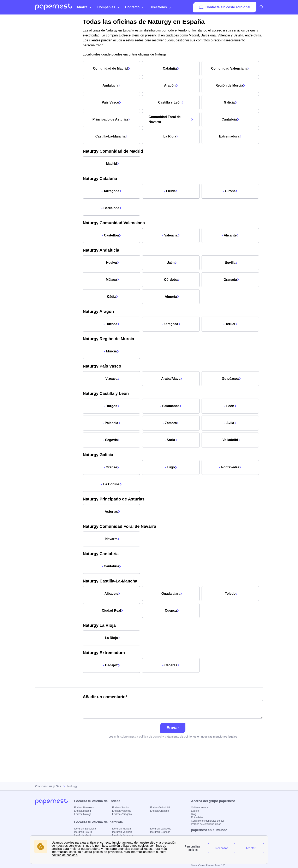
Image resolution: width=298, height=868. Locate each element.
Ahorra (84, 7)
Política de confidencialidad (206, 824)
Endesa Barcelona (84, 808)
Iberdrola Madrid (83, 835)
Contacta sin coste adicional (225, 7)
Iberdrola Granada (160, 832)
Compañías (108, 7)
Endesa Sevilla (120, 808)
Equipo (195, 811)
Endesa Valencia (121, 811)
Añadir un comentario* (173, 706)
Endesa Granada (160, 811)
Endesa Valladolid (160, 808)
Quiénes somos (200, 808)
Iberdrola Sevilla (83, 832)
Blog (193, 814)
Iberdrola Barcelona (85, 829)
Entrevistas (197, 817)
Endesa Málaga (83, 814)
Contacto (134, 7)
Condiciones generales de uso (208, 821)
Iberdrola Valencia (122, 832)
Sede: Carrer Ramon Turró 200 (208, 866)
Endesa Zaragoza (122, 814)
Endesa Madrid (82, 811)
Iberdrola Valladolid (161, 829)
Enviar (173, 728)
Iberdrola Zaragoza (123, 835)
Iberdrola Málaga (121, 829)
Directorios (160, 7)
